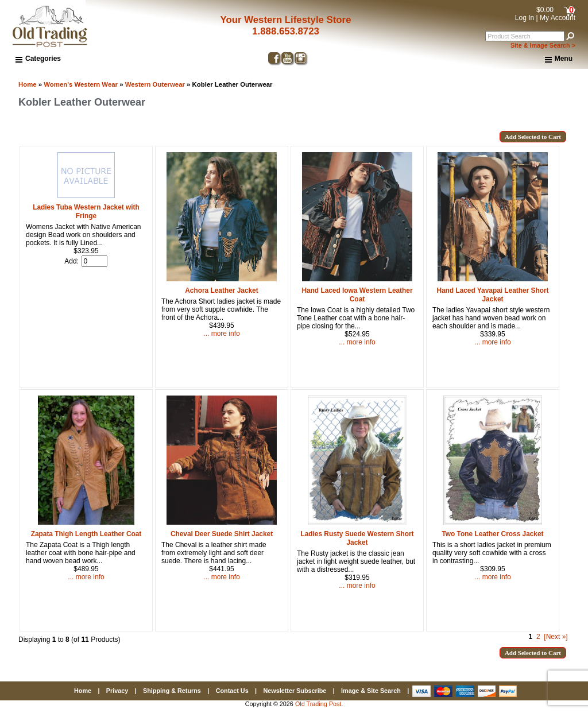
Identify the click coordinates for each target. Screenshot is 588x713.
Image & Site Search (371, 691)
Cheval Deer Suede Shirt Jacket (222, 534)
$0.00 (545, 10)
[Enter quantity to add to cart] (94, 261)
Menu (559, 59)
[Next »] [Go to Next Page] (556, 637)
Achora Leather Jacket (221, 290)
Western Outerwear (155, 84)
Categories (38, 59)
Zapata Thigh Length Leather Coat (86, 534)
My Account (558, 18)
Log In (525, 18)
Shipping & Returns (172, 691)
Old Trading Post (318, 704)
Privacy (117, 691)
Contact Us (232, 691)
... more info (221, 334)
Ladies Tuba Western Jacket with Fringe (86, 212)
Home (28, 84)
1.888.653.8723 (286, 31)
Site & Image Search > (543, 45)
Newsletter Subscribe (295, 691)
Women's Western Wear (81, 84)
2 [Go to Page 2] (538, 637)
